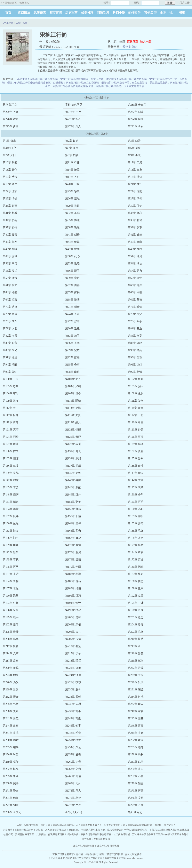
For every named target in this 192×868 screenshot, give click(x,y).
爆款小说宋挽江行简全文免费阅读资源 (29, 83)
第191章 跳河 (73, 596)
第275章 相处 (73, 119)
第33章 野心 (135, 213)
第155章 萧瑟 (73, 509)
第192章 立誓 (136, 596)
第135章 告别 (136, 458)
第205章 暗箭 (11, 632)
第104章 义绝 (73, 386)
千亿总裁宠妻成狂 (135, 830)
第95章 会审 (72, 365)
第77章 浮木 (72, 321)
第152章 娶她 (73, 502)
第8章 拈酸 (72, 155)
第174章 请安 (136, 552)
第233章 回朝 (73, 697)
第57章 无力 (135, 271)
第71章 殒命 (72, 307)
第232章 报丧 (11, 697)
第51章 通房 (135, 256)
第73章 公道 (10, 314)
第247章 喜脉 (11, 733)
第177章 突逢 (136, 560)
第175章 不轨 (11, 560)
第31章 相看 (10, 213)
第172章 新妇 (11, 552)
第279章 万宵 (11, 112)
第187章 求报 (11, 588)
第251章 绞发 (73, 740)
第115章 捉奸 (11, 415)
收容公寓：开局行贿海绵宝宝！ (20, 834)
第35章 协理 (72, 220)
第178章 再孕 (11, 567)
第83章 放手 (72, 336)
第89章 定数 (72, 350)
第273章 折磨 (11, 126)
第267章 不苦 (136, 776)
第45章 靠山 (135, 242)
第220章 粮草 (11, 668)
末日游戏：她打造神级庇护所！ (19, 830)
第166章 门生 (11, 538)
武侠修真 (40, 13)
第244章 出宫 (11, 726)
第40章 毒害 (10, 235)
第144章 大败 (136, 480)
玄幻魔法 (24, 13)
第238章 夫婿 (11, 711)
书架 (182, 13)
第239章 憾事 (73, 711)
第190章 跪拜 (11, 596)
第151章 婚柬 (11, 502)
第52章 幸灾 (10, 264)
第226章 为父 (11, 682)
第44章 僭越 (72, 242)
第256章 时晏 (11, 755)
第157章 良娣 (11, 516)
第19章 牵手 (10, 184)
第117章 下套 (135, 415)
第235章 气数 (11, 704)
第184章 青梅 (11, 581)
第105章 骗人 (136, 386)
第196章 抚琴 (11, 610)
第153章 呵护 (136, 502)
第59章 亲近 (72, 278)
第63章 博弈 (135, 285)
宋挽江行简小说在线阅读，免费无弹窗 (82, 79)
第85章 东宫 (10, 343)
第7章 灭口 (9, 155)
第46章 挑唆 (10, 249)
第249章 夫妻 (136, 733)
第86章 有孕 (72, 343)
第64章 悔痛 (10, 292)
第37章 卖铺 (10, 227)
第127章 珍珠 (11, 444)
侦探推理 (87, 13)
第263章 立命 (73, 769)
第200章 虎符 (73, 617)
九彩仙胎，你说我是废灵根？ (52, 834)
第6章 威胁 (134, 148)
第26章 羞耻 (72, 199)
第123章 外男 (136, 430)
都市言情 (56, 13)
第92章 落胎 (72, 357)
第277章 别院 (136, 112)
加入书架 (146, 42)
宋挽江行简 (22, 23)
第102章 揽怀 (136, 379)
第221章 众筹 (73, 668)
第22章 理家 (10, 191)
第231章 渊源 (136, 690)
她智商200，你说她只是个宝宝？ (158, 825)
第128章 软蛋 (73, 444)
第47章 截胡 (72, 249)
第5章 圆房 (72, 148)
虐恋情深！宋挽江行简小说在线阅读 (126, 79)
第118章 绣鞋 (11, 422)
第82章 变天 (10, 336)
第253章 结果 (11, 747)
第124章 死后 (11, 437)
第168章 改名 (136, 538)
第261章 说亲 (136, 762)
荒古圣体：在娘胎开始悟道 (96, 839)
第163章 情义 (11, 531)
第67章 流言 (10, 300)
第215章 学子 (73, 653)
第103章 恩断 (11, 386)
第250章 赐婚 (11, 740)
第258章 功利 (136, 755)
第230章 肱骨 (73, 690)
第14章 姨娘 (72, 170)
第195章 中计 (136, 603)
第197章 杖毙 (73, 610)
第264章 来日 (136, 769)
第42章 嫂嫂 (135, 235)
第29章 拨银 (72, 206)
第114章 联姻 (135, 408)
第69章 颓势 (135, 300)
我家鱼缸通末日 (181, 830)
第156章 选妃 (136, 509)
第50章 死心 (72, 256)
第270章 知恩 (136, 783)
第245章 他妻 (73, 726)
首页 (8, 13)
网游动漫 (103, 13)
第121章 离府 (11, 430)
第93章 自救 (135, 357)
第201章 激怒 (136, 617)
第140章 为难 (73, 473)
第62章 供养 (72, 285)
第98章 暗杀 (72, 372)
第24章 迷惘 (135, 191)
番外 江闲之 (130, 47)
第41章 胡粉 (72, 235)
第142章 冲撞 (11, 480)
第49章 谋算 (10, 256)
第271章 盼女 (136, 126)
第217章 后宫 (11, 661)
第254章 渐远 (73, 747)
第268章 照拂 (11, 783)
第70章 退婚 (10, 307)
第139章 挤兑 (11, 473)
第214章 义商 (11, 653)
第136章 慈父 (11, 466)
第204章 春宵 (136, 625)
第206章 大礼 (73, 632)
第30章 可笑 (135, 206)
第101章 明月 (73, 379)
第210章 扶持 (136, 639)
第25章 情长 (10, 199)
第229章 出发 (11, 690)
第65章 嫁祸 (72, 292)
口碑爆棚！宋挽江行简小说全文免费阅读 (76, 83)
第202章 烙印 (11, 625)
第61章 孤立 (10, 285)
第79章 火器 (10, 329)
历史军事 (71, 13)
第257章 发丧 (73, 755)
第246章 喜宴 (136, 726)
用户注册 (185, 3)
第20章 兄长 (72, 184)
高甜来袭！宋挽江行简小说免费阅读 (37, 79)
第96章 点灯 (135, 365)
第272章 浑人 (73, 126)
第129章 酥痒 (136, 444)
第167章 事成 (73, 538)
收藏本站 (24, 3)
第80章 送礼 (72, 329)
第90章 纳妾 (135, 350)
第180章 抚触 (136, 567)
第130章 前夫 (11, 451)
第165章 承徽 (136, 531)
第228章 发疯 (136, 682)
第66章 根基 (135, 292)
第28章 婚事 (10, 206)
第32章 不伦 (72, 213)
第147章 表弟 (136, 487)
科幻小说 (119, 13)
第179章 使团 (73, 567)
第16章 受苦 (10, 177)
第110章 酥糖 (73, 401)
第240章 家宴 (136, 711)
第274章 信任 (136, 119)
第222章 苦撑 (136, 668)
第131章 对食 (73, 451)
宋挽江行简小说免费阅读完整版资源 (73, 86)
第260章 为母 (73, 762)
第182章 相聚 (73, 574)
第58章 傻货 (10, 278)
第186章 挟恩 (136, 581)
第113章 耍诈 (73, 408)
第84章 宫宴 (135, 336)
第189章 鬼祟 (136, 588)
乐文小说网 (7, 23)
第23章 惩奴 (72, 191)
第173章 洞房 (73, 552)
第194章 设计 (73, 603)
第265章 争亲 (11, 776)
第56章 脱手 (72, 271)
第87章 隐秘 (135, 343)
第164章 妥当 (73, 531)
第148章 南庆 (11, 495)
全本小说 (166, 13)
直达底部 (133, 42)
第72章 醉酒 (135, 307)
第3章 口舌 (134, 141)
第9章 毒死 (134, 155)
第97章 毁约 (10, 372)
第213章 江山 (136, 646)
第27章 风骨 (135, 199)
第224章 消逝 (73, 675)
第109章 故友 (11, 401)
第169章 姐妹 (11, 545)
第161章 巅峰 (73, 523)
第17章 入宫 (72, 177)
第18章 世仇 (135, 177)
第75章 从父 (135, 314)
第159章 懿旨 (136, 516)
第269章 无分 (73, 783)
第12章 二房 (135, 162)
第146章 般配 (73, 487)
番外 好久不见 (74, 105)
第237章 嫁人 (136, 704)
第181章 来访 (11, 574)
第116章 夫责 (73, 415)
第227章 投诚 (73, 682)
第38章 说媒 (72, 227)
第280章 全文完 (137, 105)
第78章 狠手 (135, 321)
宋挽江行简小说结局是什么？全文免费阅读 (120, 86)
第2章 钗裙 (72, 141)
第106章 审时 (11, 394)
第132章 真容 (136, 451)
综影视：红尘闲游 (114, 834)
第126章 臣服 (136, 437)
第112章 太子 (11, 408)
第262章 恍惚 (11, 769)
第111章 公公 (135, 401)
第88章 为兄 (10, 350)
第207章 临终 (136, 632)
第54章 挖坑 (135, 264)
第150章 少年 (136, 495)
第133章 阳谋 (11, 458)
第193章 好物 (11, 603)
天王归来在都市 (108, 825)
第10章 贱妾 (10, 162)
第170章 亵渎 (73, 545)
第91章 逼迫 (10, 357)
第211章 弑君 (11, 646)
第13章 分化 (10, 170)
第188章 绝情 (73, 588)
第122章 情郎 (73, 430)
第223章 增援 (11, 675)
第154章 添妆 (11, 509)
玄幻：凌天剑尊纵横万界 (54, 825)
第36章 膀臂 (135, 220)
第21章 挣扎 (135, 184)
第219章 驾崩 (136, 661)
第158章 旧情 (73, 516)
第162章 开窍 (136, 523)
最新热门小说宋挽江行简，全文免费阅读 (124, 83)
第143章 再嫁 (73, 480)
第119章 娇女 (73, 422)
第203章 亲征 (73, 625)
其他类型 (150, 13)
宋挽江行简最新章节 (63, 854)
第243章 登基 (136, 718)
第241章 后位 (11, 718)
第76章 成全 (10, 321)
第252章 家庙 (136, 740)
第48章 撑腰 (135, 249)
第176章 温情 (73, 560)
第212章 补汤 (73, 646)
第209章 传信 (73, 639)
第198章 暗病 (136, 610)
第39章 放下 (135, 227)
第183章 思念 (136, 574)
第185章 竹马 (73, 581)
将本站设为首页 (9, 3)
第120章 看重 (136, 422)
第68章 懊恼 (72, 300)
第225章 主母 (136, 675)
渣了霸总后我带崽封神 (114, 830)
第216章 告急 (136, 653)
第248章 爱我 (73, 733)
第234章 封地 (136, 697)
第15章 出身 (135, 170)
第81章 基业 (135, 329)
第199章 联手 (11, 617)
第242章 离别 (73, 718)
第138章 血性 (136, 466)
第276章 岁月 (11, 119)
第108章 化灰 (136, 394)
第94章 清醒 (10, 365)
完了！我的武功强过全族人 (159, 830)
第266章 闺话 (73, 776)
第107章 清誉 (73, 394)
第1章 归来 (9, 141)
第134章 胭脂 (73, 458)
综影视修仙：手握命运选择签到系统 (85, 834)
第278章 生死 (73, 112)
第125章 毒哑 (73, 437)
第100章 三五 (11, 379)
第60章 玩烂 (135, 278)
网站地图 (114, 846)
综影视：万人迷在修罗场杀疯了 (83, 825)
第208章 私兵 (11, 639)
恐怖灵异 (135, 13)
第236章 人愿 (73, 704)
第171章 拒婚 (136, 545)
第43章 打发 (10, 242)
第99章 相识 (135, 372)
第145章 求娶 (11, 487)
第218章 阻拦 (73, 661)
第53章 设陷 (72, 264)
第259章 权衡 (11, 762)
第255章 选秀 (136, 747)
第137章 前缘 (73, 466)
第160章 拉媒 (11, 523)
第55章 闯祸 (10, 271)
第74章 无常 (72, 314)
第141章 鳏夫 (136, 473)
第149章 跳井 (73, 495)
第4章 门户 (9, 148)
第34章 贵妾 (10, 220)
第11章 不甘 (72, 162)
